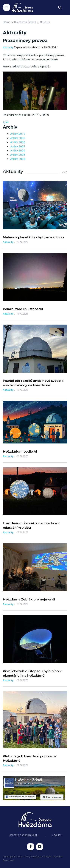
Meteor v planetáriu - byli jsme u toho (33, 237)
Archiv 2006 (18, 150)
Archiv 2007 (18, 146)
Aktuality (45, 22)
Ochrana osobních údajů (24, 835)
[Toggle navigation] (7, 7)
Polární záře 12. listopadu (23, 309)
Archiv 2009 (18, 138)
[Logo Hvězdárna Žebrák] (22, 7)
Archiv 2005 (18, 155)
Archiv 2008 (18, 142)
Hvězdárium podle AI (20, 451)
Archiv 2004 (18, 159)
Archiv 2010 (18, 134)
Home (7, 22)
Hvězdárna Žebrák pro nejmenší (29, 599)
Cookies (57, 835)
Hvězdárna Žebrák (25, 22)
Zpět (6, 122)
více (65, 172)
